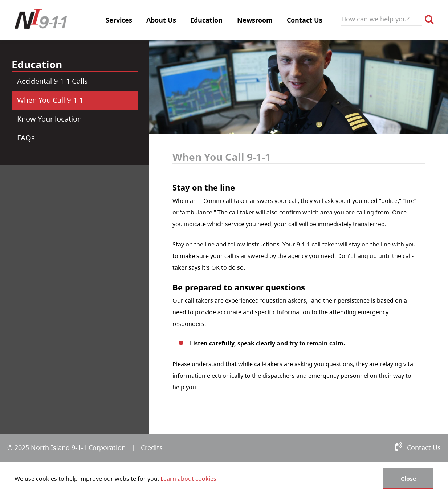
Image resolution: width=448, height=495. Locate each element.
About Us (161, 20)
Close (408, 479)
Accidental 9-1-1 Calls (52, 81)
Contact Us (305, 20)
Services (119, 20)
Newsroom (255, 20)
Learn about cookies (188, 479)
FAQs (26, 138)
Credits (152, 447)
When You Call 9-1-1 (50, 100)
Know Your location (49, 119)
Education (206, 20)
